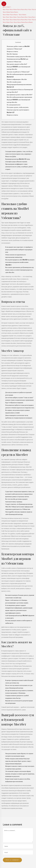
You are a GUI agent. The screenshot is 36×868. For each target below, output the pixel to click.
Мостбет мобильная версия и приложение (19, 74)
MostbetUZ (10, 77)
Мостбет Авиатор (12, 54)
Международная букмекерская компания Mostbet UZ (19, 86)
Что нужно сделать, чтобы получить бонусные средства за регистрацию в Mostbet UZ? (18, 110)
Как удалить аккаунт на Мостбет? (17, 64)
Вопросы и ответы (12, 51)
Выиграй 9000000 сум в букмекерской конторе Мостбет (18, 68)
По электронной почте (14, 105)
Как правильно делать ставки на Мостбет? (20, 95)
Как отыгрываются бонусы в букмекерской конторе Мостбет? (20, 91)
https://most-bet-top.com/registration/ (14, 664)
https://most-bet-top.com (10, 233)
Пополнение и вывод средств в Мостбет (19, 57)
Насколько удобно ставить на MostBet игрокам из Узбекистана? (18, 48)
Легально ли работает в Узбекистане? (18, 72)
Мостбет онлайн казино (14, 82)
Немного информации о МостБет (17, 79)
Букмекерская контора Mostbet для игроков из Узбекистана (17, 60)
